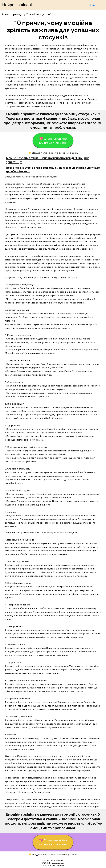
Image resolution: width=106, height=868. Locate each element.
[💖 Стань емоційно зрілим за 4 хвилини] (53, 141)
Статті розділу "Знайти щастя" (27, 14)
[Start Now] (53, 121)
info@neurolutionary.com (53, 865)
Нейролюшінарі (17, 5)
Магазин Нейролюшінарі (53, 860)
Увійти (92, 5)
